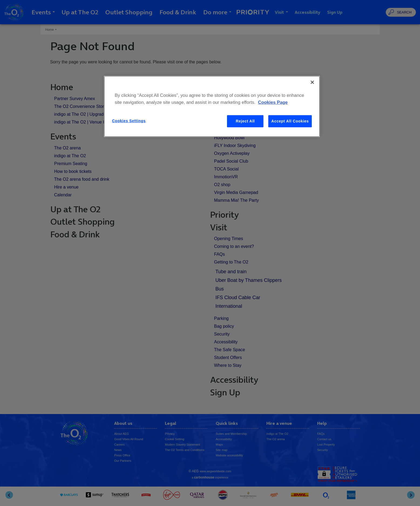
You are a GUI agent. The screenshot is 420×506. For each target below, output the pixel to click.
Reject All (245, 121)
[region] (212, 106)
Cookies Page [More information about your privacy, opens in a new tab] (273, 102)
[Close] (312, 82)
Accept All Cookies (290, 121)
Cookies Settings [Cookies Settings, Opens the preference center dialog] (129, 121)
